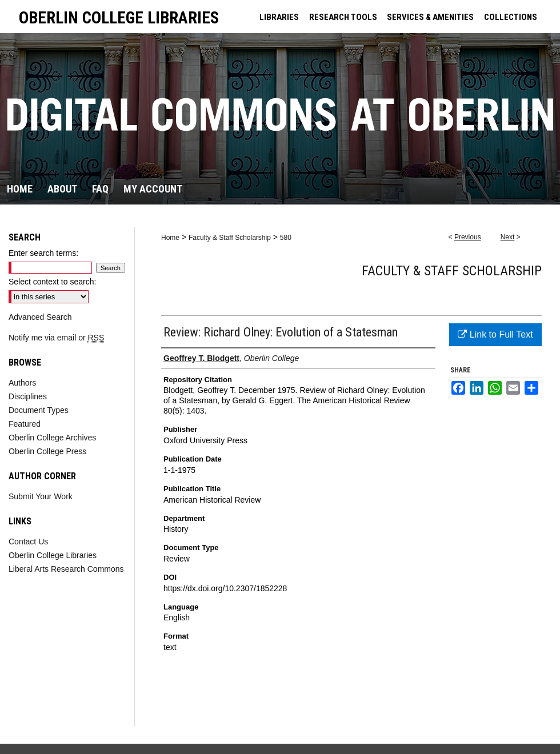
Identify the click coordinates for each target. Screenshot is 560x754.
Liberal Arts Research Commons (66, 569)
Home (170, 238)
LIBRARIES (279, 17)
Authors (22, 383)
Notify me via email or (56, 338)
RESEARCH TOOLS (343, 17)
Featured (25, 424)
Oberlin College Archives (52, 438)
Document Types (39, 410)
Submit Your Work (41, 496)
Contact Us (28, 542)
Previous (468, 237)
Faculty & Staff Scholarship (230, 238)
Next (508, 237)
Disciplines (28, 396)
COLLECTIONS (511, 17)
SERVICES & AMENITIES (430, 17)
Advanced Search (40, 317)
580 (286, 238)
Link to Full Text (495, 334)
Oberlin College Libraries (53, 555)
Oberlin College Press (47, 451)
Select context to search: (52, 282)
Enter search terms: (43, 253)
